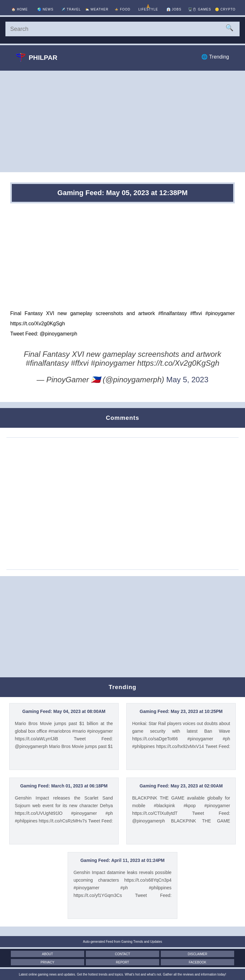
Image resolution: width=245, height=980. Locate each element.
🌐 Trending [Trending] (215, 57)
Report (122, 962)
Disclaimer (198, 954)
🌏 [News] (45, 9)
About (48, 954)
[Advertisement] (122, 121)
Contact (122, 954)
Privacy (47, 962)
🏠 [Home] (20, 9)
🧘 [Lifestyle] (148, 8)
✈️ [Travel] (71, 9)
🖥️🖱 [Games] (200, 9)
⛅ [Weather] (97, 9)
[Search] (122, 29)
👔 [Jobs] (174, 9)
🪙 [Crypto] (225, 9)
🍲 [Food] (122, 9)
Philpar (37, 57)
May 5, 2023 (187, 380)
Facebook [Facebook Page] (198, 962)
